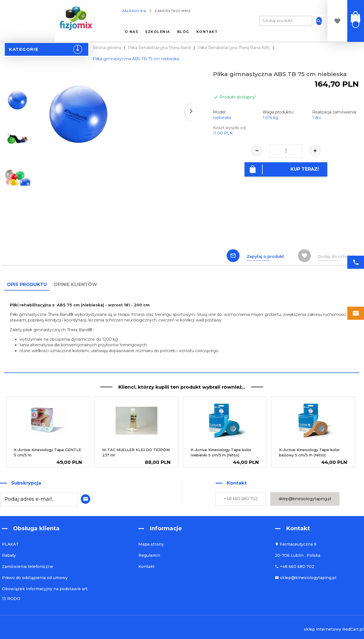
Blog (183, 32)
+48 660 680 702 (241, 499)
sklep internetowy (323, 629)
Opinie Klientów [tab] (75, 285)
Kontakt (207, 32)
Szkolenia (158, 32)
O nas (132, 32)
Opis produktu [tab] (27, 285)
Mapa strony (151, 544)
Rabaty (9, 555)
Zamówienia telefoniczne (28, 567)
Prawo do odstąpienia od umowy (35, 578)
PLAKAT (10, 544)
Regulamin (149, 555)
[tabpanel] (182, 331)
